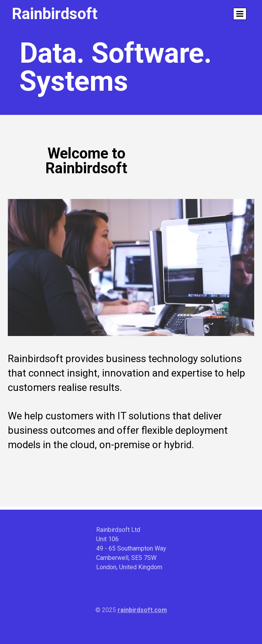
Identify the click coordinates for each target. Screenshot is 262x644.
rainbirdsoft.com (142, 610)
